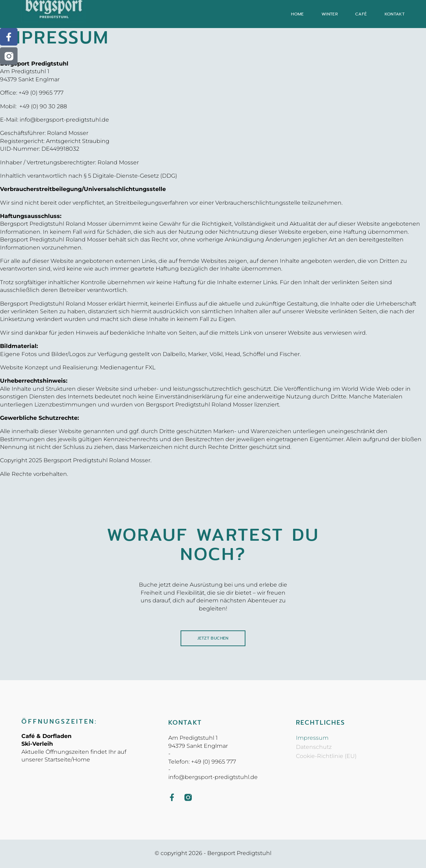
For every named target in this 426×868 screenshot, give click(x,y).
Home (297, 14)
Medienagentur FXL (128, 367)
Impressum (312, 739)
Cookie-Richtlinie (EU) (326, 757)
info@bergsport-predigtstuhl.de (64, 120)
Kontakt (395, 14)
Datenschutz (314, 748)
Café (361, 14)
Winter (330, 14)
